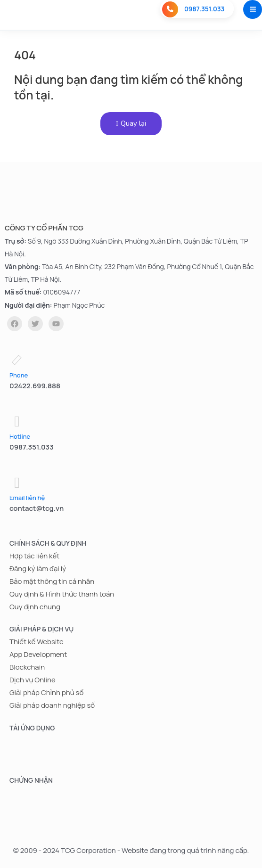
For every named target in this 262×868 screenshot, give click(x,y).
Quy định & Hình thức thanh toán (62, 594)
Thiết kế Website (37, 642)
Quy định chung (35, 607)
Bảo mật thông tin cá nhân (52, 581)
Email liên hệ (27, 498)
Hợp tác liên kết (34, 556)
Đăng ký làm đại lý (38, 569)
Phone (19, 375)
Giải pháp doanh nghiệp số (52, 706)
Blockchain (27, 667)
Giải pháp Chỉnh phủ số (46, 692)
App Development (38, 654)
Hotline (20, 436)
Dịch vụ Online (33, 680)
